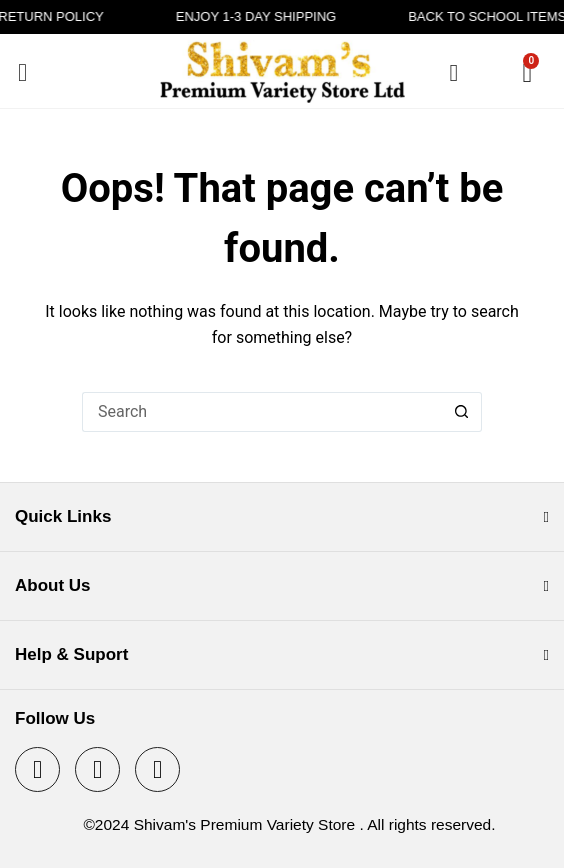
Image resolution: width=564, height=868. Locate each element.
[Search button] (462, 412)
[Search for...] (262, 412)
